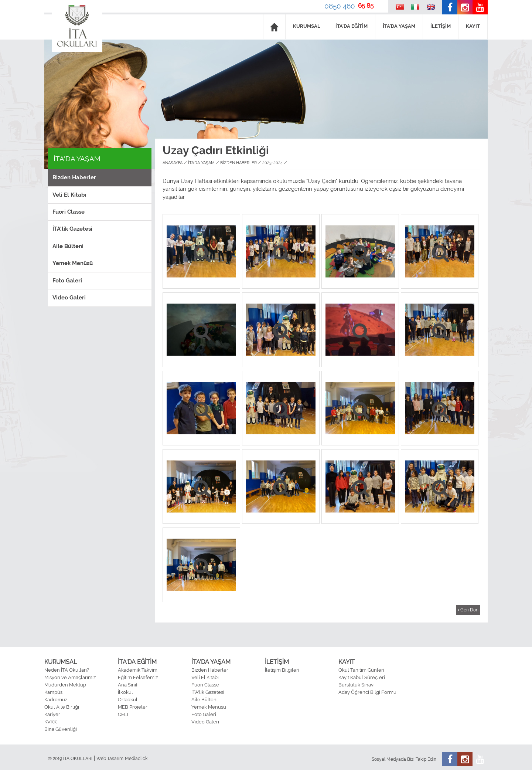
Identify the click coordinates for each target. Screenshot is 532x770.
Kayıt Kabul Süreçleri (362, 677)
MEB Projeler (133, 707)
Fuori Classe (69, 212)
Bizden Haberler (74, 177)
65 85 (366, 6)
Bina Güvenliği (61, 729)
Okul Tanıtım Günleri (361, 670)
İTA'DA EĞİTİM (352, 26)
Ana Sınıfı (128, 685)
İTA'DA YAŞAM (399, 26)
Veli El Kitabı (69, 195)
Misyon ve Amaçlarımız (70, 677)
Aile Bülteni (68, 246)
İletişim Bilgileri (282, 670)
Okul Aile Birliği (62, 707)
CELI (123, 714)
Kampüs (53, 692)
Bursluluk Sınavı (357, 685)
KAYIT (473, 26)
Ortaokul (128, 700)
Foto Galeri (67, 281)
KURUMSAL (307, 26)
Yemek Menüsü (73, 263)
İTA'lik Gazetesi (72, 229)
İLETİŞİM (441, 26)
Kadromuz (56, 700)
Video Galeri (69, 298)
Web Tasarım (110, 759)
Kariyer (52, 714)
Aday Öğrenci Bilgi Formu (367, 692)
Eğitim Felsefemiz (138, 677)
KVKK (50, 722)
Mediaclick (136, 759)
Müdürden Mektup (65, 685)
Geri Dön (468, 610)
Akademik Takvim (138, 670)
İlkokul (125, 692)
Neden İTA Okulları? (67, 670)
